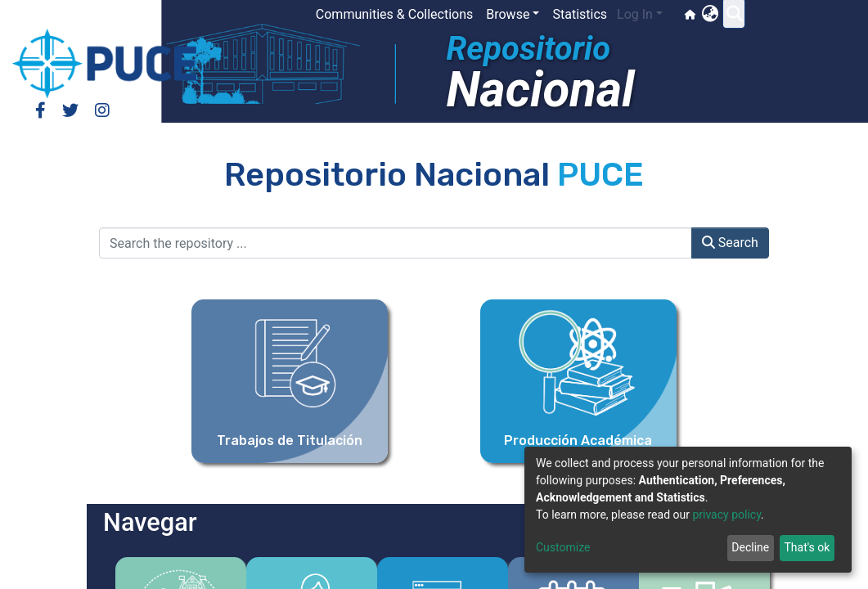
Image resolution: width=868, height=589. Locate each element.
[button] (732, 15)
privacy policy (726, 515)
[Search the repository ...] (396, 243)
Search (730, 243)
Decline (750, 547)
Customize (563, 547)
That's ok (807, 547)
